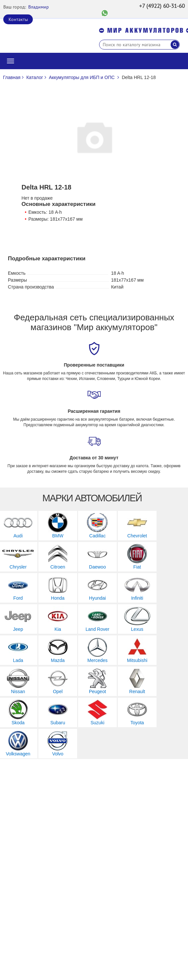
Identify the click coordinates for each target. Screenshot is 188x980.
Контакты (18, 19)
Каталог (35, 77)
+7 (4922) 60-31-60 (162, 6)
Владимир (39, 7)
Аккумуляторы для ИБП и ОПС (82, 77)
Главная (12, 77)
